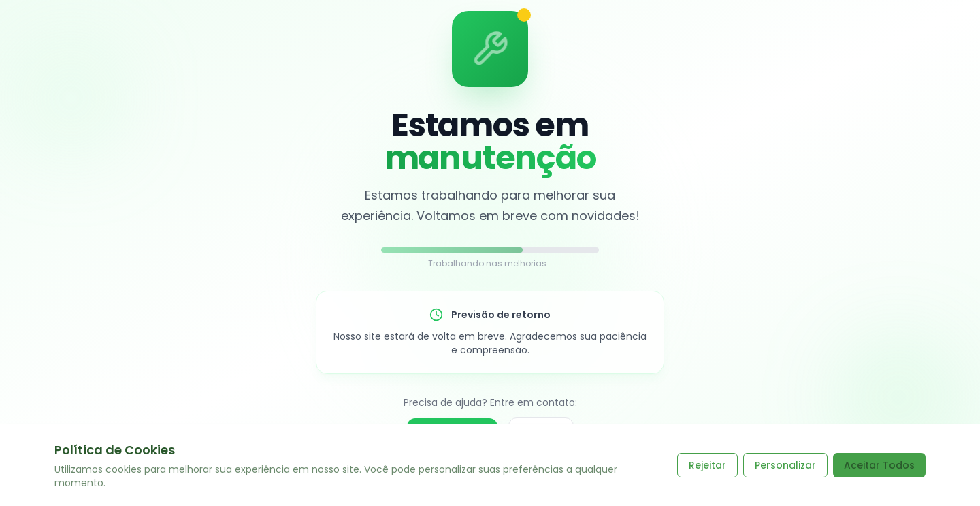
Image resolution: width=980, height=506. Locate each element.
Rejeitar (707, 465)
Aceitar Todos (879, 465)
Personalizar (785, 465)
